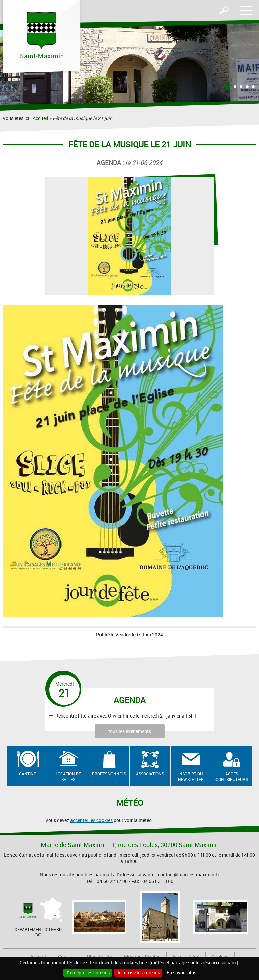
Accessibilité (186, 957)
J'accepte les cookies (88, 972)
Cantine (27, 774)
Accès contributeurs (232, 776)
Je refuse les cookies (138, 972)
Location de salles (68, 776)
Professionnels (109, 774)
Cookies (220, 957)
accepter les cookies (91, 820)
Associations (150, 774)
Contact (66, 957)
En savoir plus (181, 972)
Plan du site (99, 957)
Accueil (40, 118)
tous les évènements (130, 731)
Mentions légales (142, 957)
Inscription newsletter (191, 776)
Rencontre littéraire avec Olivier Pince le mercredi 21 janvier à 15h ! (126, 715)
